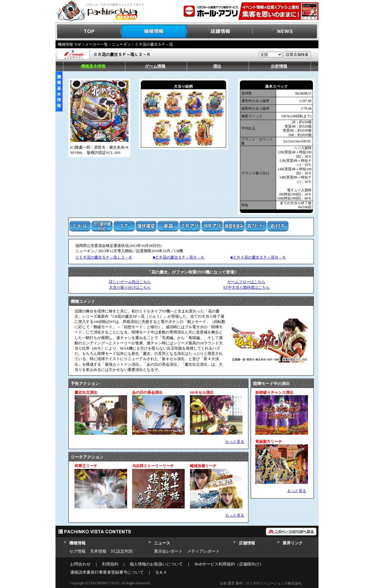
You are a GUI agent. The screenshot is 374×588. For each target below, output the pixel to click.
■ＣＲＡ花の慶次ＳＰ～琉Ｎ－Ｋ (258, 257)
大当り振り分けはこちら (130, 287)
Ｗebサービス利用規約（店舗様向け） (229, 564)
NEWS (286, 31)
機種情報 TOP (69, 44)
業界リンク (293, 543)
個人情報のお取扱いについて (156, 564)
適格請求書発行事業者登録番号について (107, 572)
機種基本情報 (93, 66)
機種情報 (154, 31)
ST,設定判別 (122, 551)
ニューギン (121, 44)
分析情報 (279, 66)
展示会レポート (168, 551)
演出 (217, 66)
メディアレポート (203, 551)
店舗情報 (220, 31)
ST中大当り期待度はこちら (246, 287)
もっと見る (235, 442)
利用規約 (110, 564)
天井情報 (98, 551)
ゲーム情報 (155, 66)
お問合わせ (80, 564)
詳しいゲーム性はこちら (130, 282)
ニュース (162, 543)
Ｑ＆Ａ (161, 572)
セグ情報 (77, 551)
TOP (88, 31)
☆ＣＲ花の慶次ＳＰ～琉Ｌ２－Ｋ (104, 257)
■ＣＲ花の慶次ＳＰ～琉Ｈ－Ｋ (179, 257)
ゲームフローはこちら (246, 282)
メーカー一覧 (96, 44)
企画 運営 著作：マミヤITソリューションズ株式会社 (261, 583)
